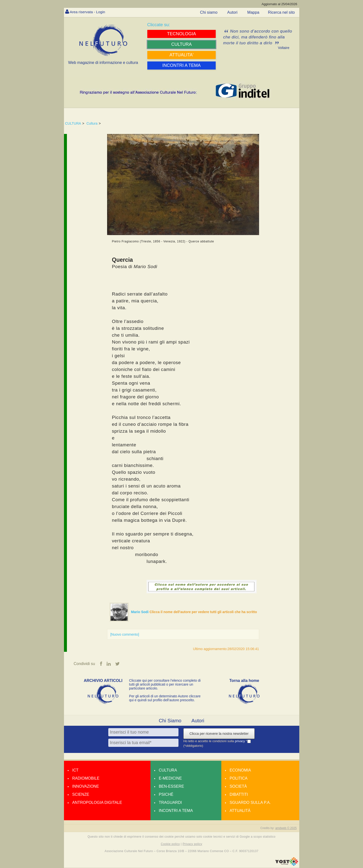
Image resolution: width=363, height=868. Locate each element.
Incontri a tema (176, 811)
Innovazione (86, 787)
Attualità (240, 811)
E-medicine (170, 779)
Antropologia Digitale (97, 803)
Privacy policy (192, 844)
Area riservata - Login (89, 12)
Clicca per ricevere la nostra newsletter (219, 734)
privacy (240, 741)
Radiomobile (86, 779)
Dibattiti (239, 795)
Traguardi (170, 803)
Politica (239, 779)
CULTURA (73, 123)
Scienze (81, 795)
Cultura (92, 123)
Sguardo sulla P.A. (250, 803)
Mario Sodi (140, 612)
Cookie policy (170, 844)
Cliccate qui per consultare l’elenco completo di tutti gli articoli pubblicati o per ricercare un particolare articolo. (165, 685)
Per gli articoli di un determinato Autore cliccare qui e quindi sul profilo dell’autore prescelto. (165, 698)
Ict (75, 770)
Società (238, 787)
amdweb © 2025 (286, 828)
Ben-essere (171, 787)
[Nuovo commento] (125, 634)
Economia (240, 770)
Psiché (166, 795)
